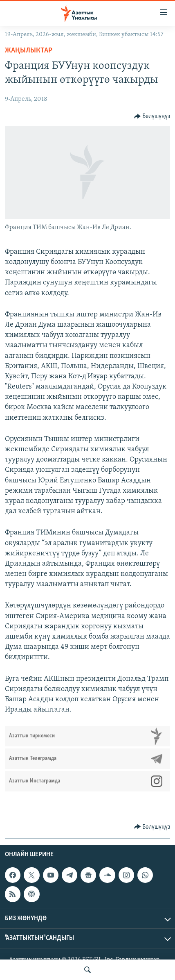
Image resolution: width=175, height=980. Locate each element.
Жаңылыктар (29, 51)
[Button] (152, 116)
